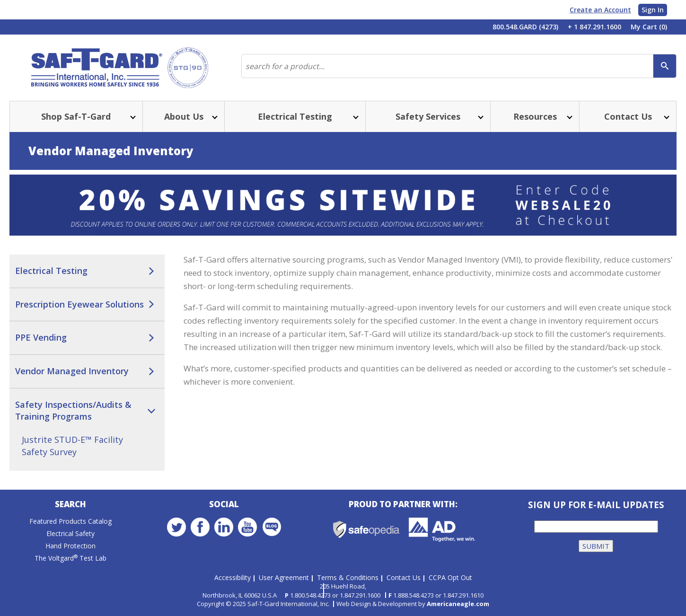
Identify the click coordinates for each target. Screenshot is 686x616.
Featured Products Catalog (70, 522)
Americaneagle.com (458, 604)
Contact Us (404, 577)
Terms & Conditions (348, 577)
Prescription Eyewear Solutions (79, 304)
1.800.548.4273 (310, 595)
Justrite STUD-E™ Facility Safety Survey (72, 446)
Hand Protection (70, 546)
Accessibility (233, 577)
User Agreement (284, 577)
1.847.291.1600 (360, 595)
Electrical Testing (51, 271)
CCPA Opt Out (450, 577)
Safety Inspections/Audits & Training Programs (73, 411)
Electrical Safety (70, 534)
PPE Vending (41, 337)
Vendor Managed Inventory (72, 371)
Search (70, 505)
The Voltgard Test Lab (70, 559)
